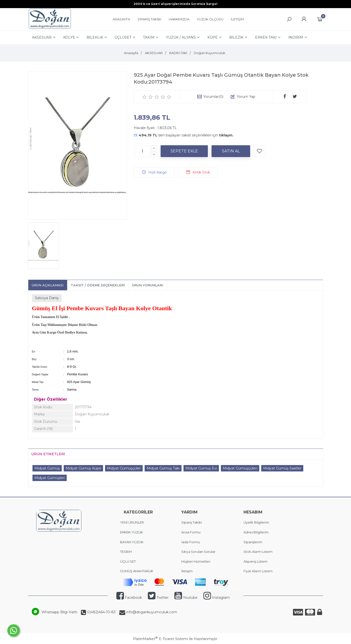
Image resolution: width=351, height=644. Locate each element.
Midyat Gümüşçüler (124, 468)
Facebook (129, 598)
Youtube (186, 598)
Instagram (217, 598)
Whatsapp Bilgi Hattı (59, 612)
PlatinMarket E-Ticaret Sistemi (160, 639)
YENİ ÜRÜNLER (132, 522)
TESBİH (126, 552)
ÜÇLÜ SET (128, 561)
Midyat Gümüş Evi (201, 468)
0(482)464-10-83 (101, 612)
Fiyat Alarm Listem (258, 571)
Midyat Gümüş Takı (163, 468)
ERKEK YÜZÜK (132, 532)
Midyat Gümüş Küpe (83, 468)
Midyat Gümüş (47, 468)
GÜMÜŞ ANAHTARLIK (137, 571)
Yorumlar (213, 97)
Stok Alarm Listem (258, 552)
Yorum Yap (246, 97)
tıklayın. (226, 135)
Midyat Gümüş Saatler (282, 468)
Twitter (158, 598)
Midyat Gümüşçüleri (240, 468)
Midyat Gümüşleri (50, 478)
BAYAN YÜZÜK (132, 542)
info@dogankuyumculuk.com (151, 612)
